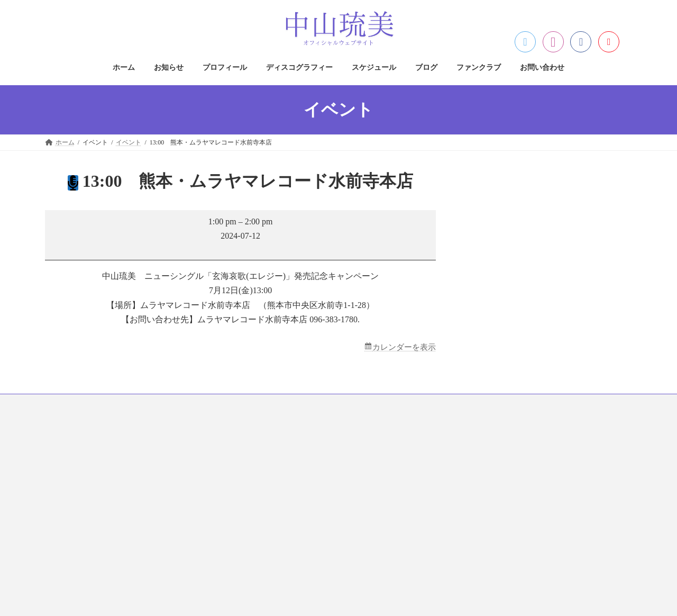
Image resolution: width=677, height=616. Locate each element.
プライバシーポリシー (284, 448)
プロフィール (161, 404)
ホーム (65, 404)
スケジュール (298, 404)
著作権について (275, 467)
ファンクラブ (398, 404)
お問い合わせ (457, 404)
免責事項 (265, 485)
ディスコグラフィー (230, 404)
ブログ (348, 404)
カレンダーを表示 (402, 347)
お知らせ (108, 404)
